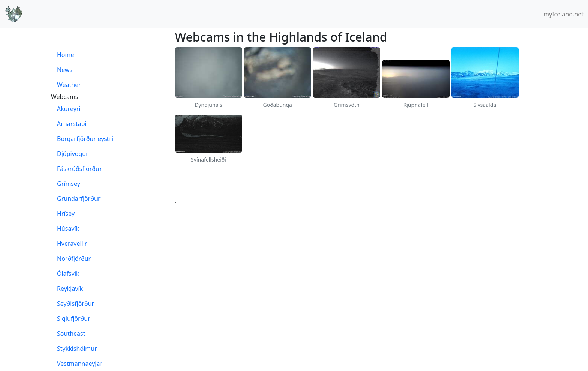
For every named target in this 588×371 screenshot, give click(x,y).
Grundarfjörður (79, 199)
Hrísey (66, 214)
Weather (69, 85)
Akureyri (69, 109)
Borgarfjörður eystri (85, 139)
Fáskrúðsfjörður (79, 169)
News (65, 70)
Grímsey (69, 184)
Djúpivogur (73, 154)
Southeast (71, 334)
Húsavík (68, 229)
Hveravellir (72, 244)
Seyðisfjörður (76, 304)
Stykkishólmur (77, 349)
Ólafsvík (68, 274)
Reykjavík (70, 289)
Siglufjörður (74, 319)
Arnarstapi (72, 124)
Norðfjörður (74, 259)
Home (66, 55)
